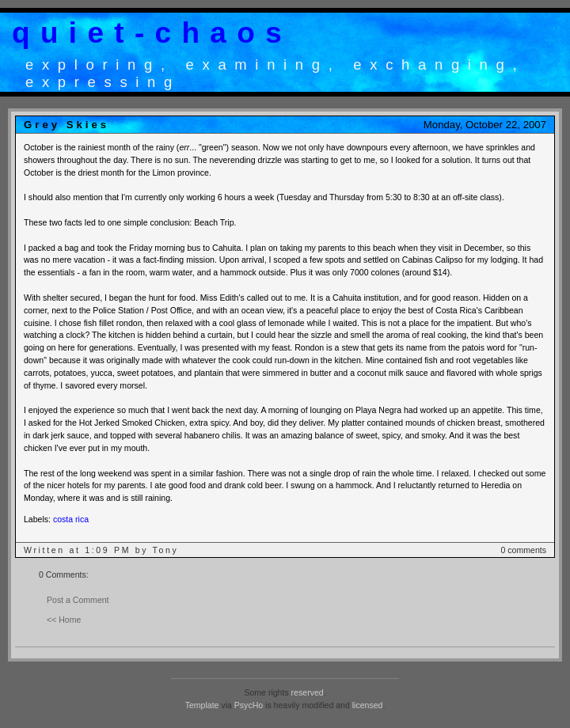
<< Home (64, 620)
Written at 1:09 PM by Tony (101, 550)
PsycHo (249, 705)
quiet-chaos (152, 33)
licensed (368, 705)
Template (202, 705)
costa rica (71, 519)
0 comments (524, 550)
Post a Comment (78, 600)
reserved (308, 692)
